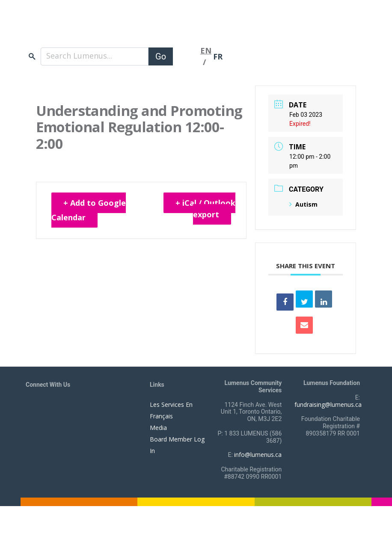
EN (206, 50)
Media (158, 428)
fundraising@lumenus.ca (328, 404)
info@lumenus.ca (258, 455)
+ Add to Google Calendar (89, 210)
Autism (303, 204)
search (32, 56)
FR (218, 56)
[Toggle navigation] (187, 56)
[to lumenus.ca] (116, 29)
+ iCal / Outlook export (205, 209)
